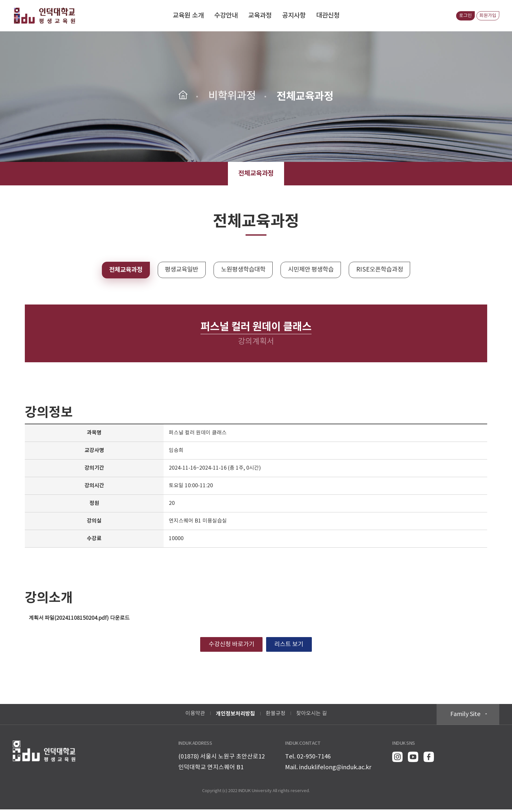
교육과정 (260, 16)
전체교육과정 (256, 174)
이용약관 (195, 716)
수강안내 (226, 16)
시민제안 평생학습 (314, 270)
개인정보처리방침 (235, 716)
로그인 (460, 16)
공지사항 (294, 16)
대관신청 (328, 16)
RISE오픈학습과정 (387, 270)
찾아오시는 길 (312, 716)
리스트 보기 (292, 646)
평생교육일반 (177, 270)
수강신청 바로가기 (229, 646)
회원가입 (486, 16)
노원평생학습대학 (243, 270)
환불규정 (276, 716)
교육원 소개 (188, 16)
